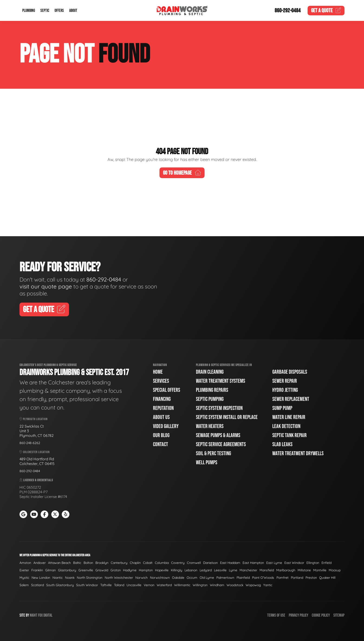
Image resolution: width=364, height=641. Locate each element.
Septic (45, 11)
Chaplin (135, 563)
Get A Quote (44, 310)
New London (41, 578)
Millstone (304, 570)
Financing (162, 399)
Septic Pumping (210, 399)
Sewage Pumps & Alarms (218, 435)
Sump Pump (282, 408)
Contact (161, 444)
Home (158, 372)
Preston (311, 578)
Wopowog (253, 585)
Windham (217, 585)
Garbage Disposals (290, 372)
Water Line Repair (289, 417)
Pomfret (283, 578)
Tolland (119, 585)
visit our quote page (46, 286)
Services (161, 381)
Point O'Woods (263, 578)
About (73, 11)
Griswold (102, 570)
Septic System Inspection (219, 408)
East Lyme (274, 563)
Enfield (327, 563)
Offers (59, 11)
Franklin (37, 570)
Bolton (88, 563)
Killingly (177, 570)
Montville (320, 570)
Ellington (313, 563)
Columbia (162, 563)
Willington (200, 585)
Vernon (149, 585)
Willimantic (182, 585)
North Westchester (119, 578)
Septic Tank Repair (289, 435)
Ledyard (206, 570)
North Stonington (90, 578)
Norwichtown (160, 578)
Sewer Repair (285, 381)
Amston (25, 563)
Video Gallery (166, 426)
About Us (161, 417)
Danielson (210, 563)
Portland (297, 578)
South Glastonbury (60, 585)
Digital (48, 615)
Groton (116, 570)
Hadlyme (130, 570)
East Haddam (230, 563)
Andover (40, 563)
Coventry (178, 563)
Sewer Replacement (291, 399)
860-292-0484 (288, 11)
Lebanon (191, 570)
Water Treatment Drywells (298, 453)
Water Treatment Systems (221, 381)
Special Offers (167, 390)
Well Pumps (207, 463)
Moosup (335, 570)
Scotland (37, 585)
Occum (192, 578)
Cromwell (194, 563)
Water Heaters (210, 426)
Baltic (77, 563)
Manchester (248, 570)
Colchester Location (35, 452)
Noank (70, 578)
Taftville (106, 585)
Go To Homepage (182, 173)
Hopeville (162, 570)
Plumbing (29, 11)
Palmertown (225, 578)
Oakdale (178, 578)
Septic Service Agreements (221, 444)
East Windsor (294, 563)
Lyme (233, 570)
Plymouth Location (34, 419)
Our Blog (161, 435)
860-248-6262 (30, 443)
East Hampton (253, 563)
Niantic (58, 578)
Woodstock (235, 585)
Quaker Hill (327, 578)
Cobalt (148, 563)
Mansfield (267, 570)
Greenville (86, 570)
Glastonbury (67, 570)
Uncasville (134, 585)
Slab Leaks (282, 444)
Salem (24, 585)
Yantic (268, 585)
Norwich (141, 578)
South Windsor (87, 585)
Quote (326, 11)
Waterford (164, 585)
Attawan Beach (59, 563)
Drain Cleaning (210, 372)
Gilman (50, 570)
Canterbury (119, 563)
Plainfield (243, 578)
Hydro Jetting (285, 390)
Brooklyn (102, 563)
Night (34, 615)
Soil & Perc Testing (213, 453)
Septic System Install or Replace (227, 417)
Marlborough (286, 570)
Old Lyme (207, 578)
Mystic (24, 578)
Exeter (24, 570)
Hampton (146, 570)
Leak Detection (286, 426)
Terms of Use (276, 615)
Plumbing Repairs (212, 390)
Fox (40, 615)
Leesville (220, 570)
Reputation (163, 408)
